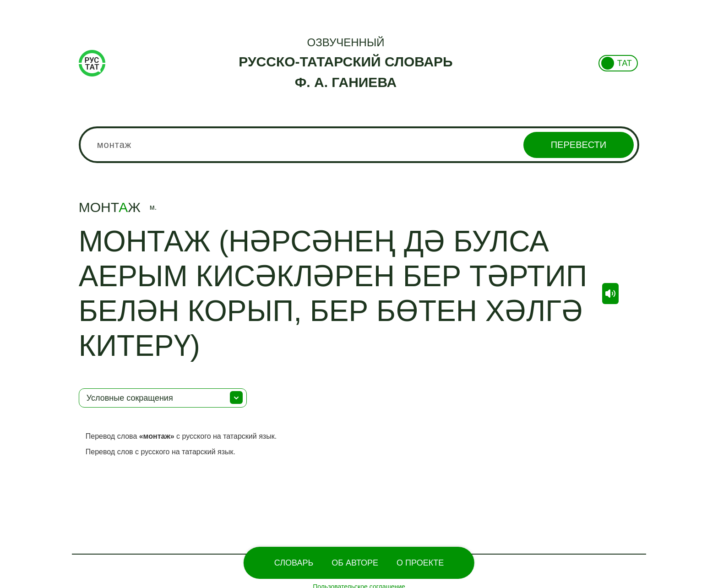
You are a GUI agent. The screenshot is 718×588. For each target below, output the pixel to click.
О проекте (420, 563)
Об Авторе (355, 563)
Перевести (579, 145)
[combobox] (359, 145)
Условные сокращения (130, 398)
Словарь (294, 563)
